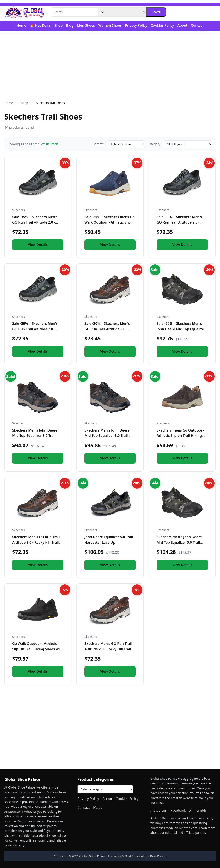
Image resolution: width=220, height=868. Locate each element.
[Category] (122, 12)
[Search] (74, 12)
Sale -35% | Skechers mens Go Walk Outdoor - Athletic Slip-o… (109, 222)
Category (154, 144)
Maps (98, 807)
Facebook (178, 810)
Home (21, 25)
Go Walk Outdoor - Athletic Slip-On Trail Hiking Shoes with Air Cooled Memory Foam (38, 649)
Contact (197, 25)
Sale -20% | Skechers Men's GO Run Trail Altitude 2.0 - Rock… (107, 329)
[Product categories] (105, 789)
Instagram (159, 810)
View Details (38, 245)
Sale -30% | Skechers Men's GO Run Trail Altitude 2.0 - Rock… (179, 222)
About (182, 25)
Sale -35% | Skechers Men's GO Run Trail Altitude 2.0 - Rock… (35, 222)
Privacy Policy (136, 25)
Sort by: (98, 144)
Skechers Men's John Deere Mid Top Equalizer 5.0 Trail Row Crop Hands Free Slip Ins (37, 436)
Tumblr (201, 810)
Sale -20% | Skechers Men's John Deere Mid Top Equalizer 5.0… (181, 329)
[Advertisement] (110, 67)
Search (156, 12)
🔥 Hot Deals (40, 25)
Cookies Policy (162, 25)
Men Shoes (86, 25)
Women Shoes (110, 25)
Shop (59, 25)
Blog (70, 25)
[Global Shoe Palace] (24, 12)
